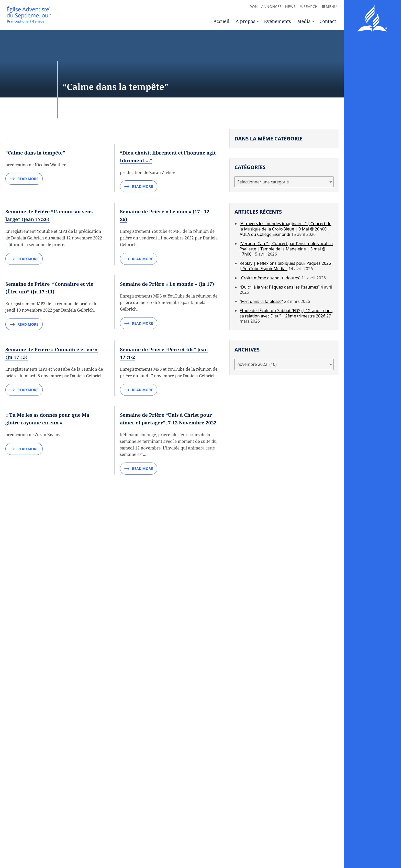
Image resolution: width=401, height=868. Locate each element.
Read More (24, 237)
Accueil (221, 21)
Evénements (277, 21)
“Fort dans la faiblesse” (261, 301)
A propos (245, 21)
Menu (330, 7)
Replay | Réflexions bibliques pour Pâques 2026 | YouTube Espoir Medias (285, 266)
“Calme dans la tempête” (37, 210)
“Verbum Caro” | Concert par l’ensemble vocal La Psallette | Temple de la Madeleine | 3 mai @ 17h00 (286, 249)
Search (309, 7)
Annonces (271, 7)
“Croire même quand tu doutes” (270, 278)
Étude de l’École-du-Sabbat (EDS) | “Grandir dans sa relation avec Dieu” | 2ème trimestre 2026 (286, 313)
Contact (328, 21)
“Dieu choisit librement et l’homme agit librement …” (165, 213)
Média (304, 21)
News (290, 7)
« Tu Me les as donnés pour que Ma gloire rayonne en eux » (50, 729)
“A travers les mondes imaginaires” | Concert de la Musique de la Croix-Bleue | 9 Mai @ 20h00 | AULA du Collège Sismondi (286, 229)
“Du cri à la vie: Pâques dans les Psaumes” (280, 287)
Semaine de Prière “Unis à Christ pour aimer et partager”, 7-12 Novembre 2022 (169, 733)
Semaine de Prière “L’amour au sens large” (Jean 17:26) (52, 334)
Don (254, 7)
